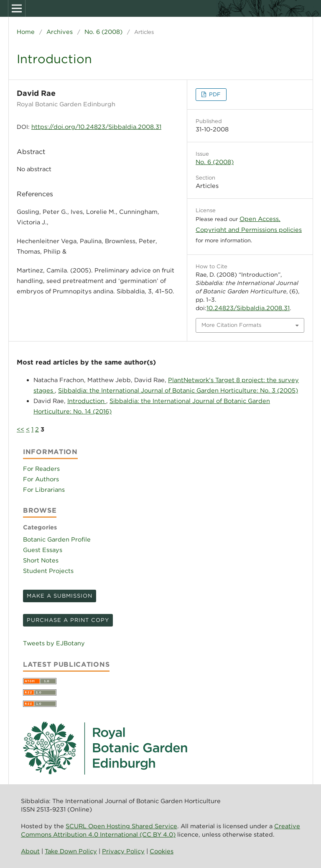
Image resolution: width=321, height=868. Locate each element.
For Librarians (44, 489)
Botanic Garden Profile (57, 539)
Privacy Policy (123, 851)
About (30, 851)
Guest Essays (43, 550)
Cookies (162, 851)
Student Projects (48, 571)
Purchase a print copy (68, 620)
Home (26, 32)
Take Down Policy (71, 851)
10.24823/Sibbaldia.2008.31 (248, 308)
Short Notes (41, 560)
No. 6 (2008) (103, 32)
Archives (60, 32)
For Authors (41, 479)
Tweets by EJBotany (54, 643)
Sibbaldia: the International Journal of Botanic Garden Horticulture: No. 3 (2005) (178, 390)
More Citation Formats (231, 325)
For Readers (41, 469)
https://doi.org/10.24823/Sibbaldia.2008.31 (96, 127)
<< (20, 429)
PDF (214, 94)
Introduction (87, 401)
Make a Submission (60, 596)
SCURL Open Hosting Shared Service (121, 826)
